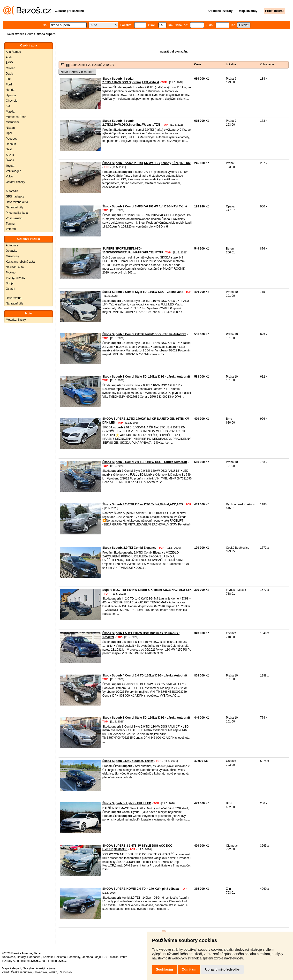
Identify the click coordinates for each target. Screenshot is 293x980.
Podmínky (74, 957)
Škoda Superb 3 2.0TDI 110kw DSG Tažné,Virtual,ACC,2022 (143, 504)
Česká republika (21, 972)
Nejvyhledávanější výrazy (39, 968)
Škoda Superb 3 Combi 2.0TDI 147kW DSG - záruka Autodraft (144, 334)
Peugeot (11, 139)
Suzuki (10, 155)
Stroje (10, 283)
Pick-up (11, 273)
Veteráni (11, 229)
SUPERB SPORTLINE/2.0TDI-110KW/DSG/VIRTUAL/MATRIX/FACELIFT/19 (133, 251)
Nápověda (9, 957)
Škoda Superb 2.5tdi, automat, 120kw (128, 761)
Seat (9, 149)
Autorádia (12, 191)
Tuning (10, 224)
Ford (9, 84)
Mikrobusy (12, 256)
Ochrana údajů (91, 957)
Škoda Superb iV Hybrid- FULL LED (127, 803)
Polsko (53, 972)
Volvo (9, 176)
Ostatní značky (15, 182)
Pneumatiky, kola (17, 213)
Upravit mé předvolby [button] (222, 969)
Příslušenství (14, 218)
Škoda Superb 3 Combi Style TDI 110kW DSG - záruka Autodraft (146, 377)
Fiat (8, 79)
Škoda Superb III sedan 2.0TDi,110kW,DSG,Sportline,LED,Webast (131, 81)
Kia (8, 106)
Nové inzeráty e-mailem (77, 72)
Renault (11, 144)
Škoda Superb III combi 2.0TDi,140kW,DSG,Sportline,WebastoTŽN (131, 123)
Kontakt (48, 957)
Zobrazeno (267, 64)
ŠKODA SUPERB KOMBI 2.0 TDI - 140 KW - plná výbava (141, 889)
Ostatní (11, 289)
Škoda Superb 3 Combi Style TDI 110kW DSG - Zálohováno (143, 292)
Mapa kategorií (11, 968)
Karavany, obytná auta (20, 262)
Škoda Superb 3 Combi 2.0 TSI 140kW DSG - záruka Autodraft (145, 462)
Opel (9, 133)
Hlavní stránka (15, 34)
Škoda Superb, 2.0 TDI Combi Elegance (129, 548)
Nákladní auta (15, 267)
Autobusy (12, 245)
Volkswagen (14, 171)
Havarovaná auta (17, 202)
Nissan (10, 128)
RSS (105, 957)
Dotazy (21, 957)
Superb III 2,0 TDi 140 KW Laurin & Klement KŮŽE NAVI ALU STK (147, 590)
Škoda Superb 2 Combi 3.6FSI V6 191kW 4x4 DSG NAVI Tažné (145, 206)
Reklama (60, 957)
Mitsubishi (12, 122)
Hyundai (11, 95)
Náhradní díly (14, 207)
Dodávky (11, 251)
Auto (30, 34)
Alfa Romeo (13, 52)
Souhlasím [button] (164, 969)
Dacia (10, 74)
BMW (9, 63)
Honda (10, 90)
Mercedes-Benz (16, 117)
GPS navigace (15, 197)
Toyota (10, 166)
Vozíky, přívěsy (15, 278)
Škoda (10, 160)
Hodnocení (34, 957)
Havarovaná (14, 298)
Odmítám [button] (189, 969)
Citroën (11, 68)
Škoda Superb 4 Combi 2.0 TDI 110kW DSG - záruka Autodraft (145, 676)
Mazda (10, 112)
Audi (9, 57)
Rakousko (65, 972)
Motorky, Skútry (16, 320)
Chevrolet (12, 101)
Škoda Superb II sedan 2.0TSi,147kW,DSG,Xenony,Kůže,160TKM (146, 163)
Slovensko (40, 972)
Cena (198, 64)
